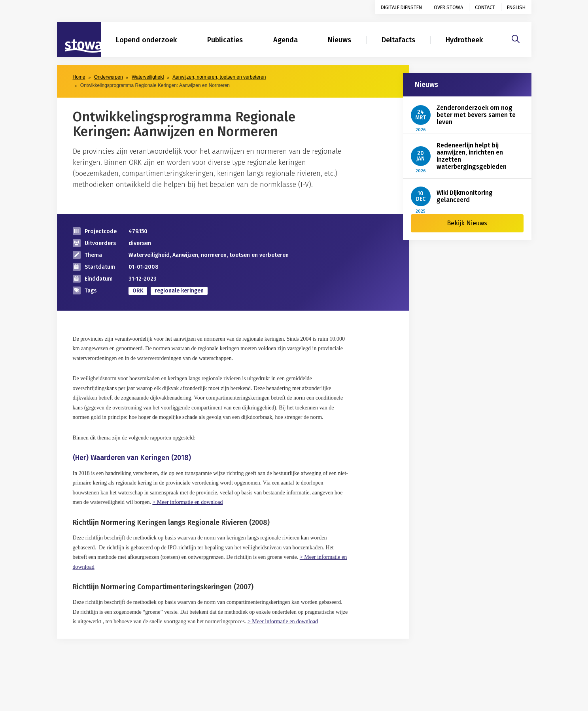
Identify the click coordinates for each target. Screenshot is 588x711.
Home (79, 77)
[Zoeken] (516, 38)
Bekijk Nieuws (467, 223)
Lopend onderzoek (146, 40)
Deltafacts (398, 40)
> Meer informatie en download (187, 502)
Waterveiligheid (148, 77)
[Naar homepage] (79, 40)
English (516, 7)
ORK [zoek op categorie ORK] (138, 291)
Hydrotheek (464, 40)
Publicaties (225, 40)
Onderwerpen (109, 77)
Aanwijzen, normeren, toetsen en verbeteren (219, 77)
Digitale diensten (401, 7)
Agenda (285, 40)
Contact (485, 7)
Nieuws (339, 40)
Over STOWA (448, 7)
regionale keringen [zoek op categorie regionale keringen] (179, 291)
